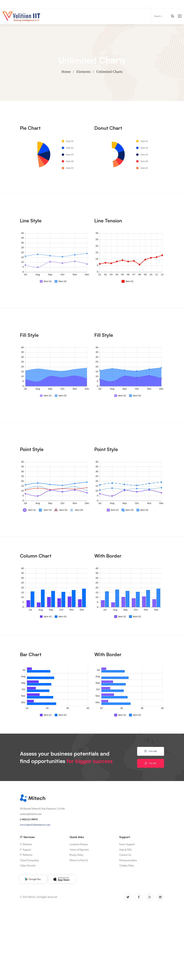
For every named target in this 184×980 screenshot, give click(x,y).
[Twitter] (128, 897)
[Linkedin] (160, 897)
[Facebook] (139, 897)
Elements (84, 72)
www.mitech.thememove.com (35, 825)
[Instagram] (149, 897)
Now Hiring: (64, 4)
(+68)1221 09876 (29, 819)
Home (66, 72)
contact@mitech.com (31, 814)
